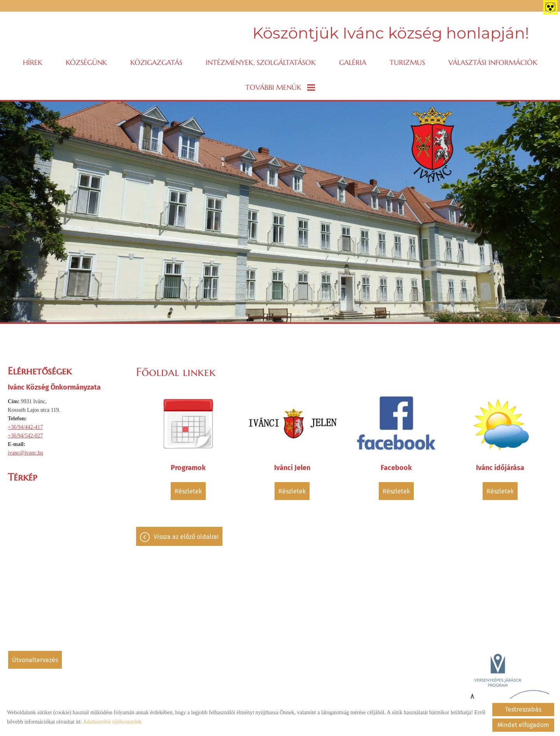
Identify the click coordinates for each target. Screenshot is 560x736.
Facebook (396, 468)
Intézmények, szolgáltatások (261, 62)
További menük (280, 87)
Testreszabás (523, 709)
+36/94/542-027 (25, 436)
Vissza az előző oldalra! (186, 537)
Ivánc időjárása (500, 468)
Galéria (353, 62)
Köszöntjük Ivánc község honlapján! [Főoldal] (391, 33)
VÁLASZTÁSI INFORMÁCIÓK (493, 62)
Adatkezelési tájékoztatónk (112, 722)
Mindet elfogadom (523, 725)
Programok (188, 468)
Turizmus (407, 62)
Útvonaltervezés (35, 660)
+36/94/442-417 (25, 427)
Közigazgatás (156, 62)
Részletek (188, 491)
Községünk (86, 62)
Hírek (33, 62)
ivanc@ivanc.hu (25, 453)
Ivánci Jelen (292, 468)
